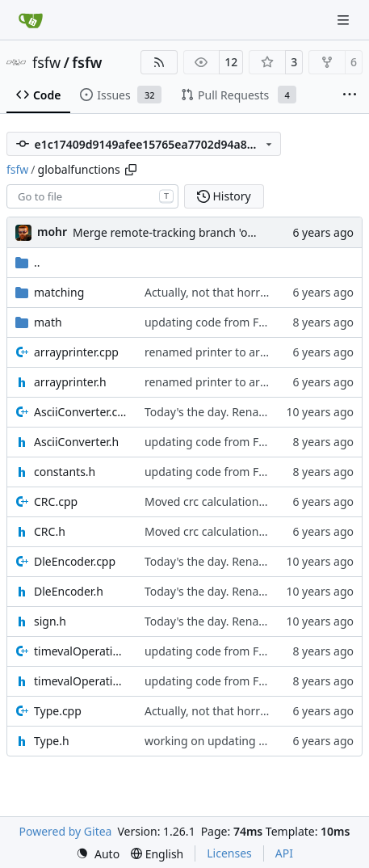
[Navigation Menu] (345, 20)
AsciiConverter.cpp (81, 412)
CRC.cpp (56, 501)
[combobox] (92, 196)
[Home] (31, 20)
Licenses (229, 853)
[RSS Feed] (159, 62)
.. (28, 262)
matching (59, 292)
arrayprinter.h (70, 382)
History (224, 196)
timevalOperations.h (81, 681)
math (48, 322)
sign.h (50, 621)
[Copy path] (131, 170)
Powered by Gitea (66, 831)
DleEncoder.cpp (75, 561)
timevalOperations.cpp (81, 651)
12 (231, 62)
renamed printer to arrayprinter (229, 352)
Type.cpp (58, 711)
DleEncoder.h (69, 591)
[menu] (98, 854)
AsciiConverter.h (76, 442)
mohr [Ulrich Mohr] (52, 232)
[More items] (350, 95)
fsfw (46, 62)
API (284, 853)
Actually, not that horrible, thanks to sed (251, 292)
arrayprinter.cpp (76, 352)
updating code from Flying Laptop (235, 322)
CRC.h (50, 531)
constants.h (65, 472)
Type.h (52, 741)
